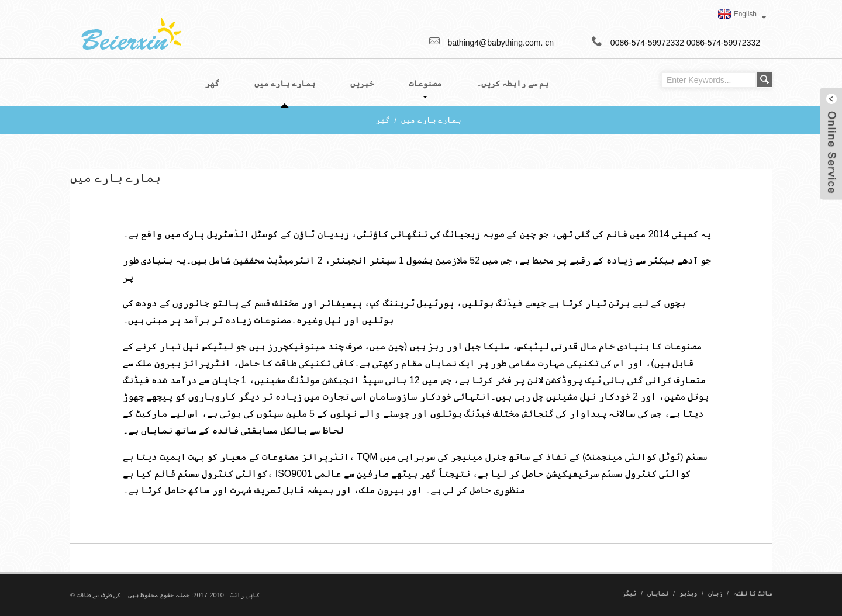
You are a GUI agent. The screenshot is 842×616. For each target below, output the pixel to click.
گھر (383, 120)
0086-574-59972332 (723, 43)
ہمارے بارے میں (431, 120)
